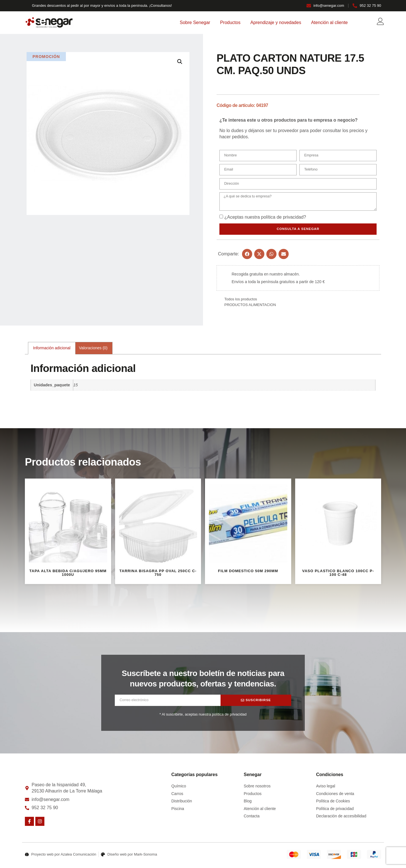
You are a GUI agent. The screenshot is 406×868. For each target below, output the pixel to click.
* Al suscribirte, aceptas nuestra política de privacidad (203, 716)
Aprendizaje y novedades (276, 22)
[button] (180, 62)
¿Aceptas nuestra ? (265, 219)
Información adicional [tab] (52, 350)
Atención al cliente (329, 22)
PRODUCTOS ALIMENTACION (250, 306)
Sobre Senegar (195, 22)
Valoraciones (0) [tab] (93, 350)
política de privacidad (282, 219)
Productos (230, 22)
